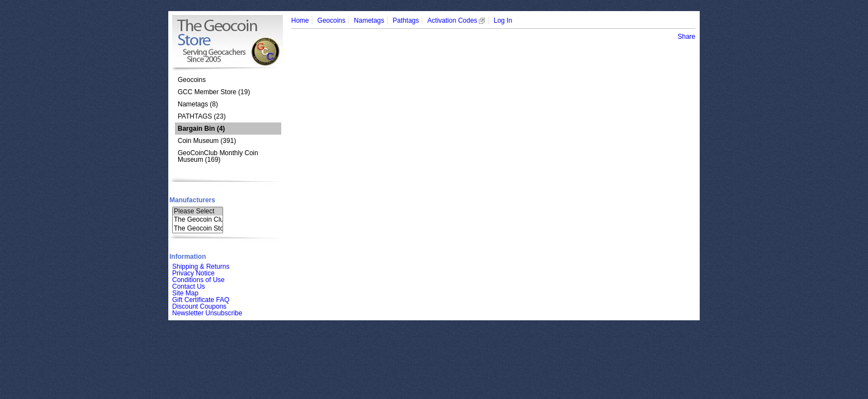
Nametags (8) (198, 104)
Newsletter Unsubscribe (207, 313)
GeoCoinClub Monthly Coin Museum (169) (218, 156)
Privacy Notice (193, 273)
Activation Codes (456, 21)
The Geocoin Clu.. (198, 220)
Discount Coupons (199, 306)
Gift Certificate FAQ (201, 300)
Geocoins (192, 80)
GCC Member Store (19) (214, 92)
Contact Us (188, 287)
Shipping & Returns (201, 267)
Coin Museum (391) (207, 141)
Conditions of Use (198, 280)
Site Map (185, 293)
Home (300, 21)
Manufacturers (192, 200)
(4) (201, 129)
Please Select (198, 211)
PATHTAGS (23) (202, 116)
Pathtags (405, 21)
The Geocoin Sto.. (198, 229)
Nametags (369, 21)
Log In (503, 21)
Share (686, 37)
